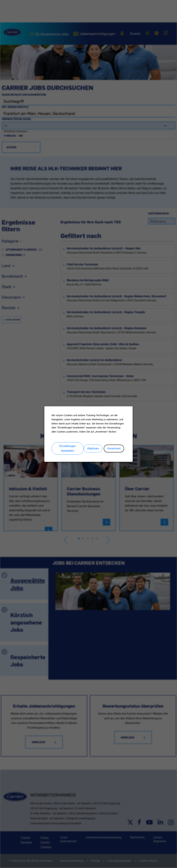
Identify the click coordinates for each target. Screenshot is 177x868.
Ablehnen (93, 448)
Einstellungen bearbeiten (68, 448)
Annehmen (114, 448)
